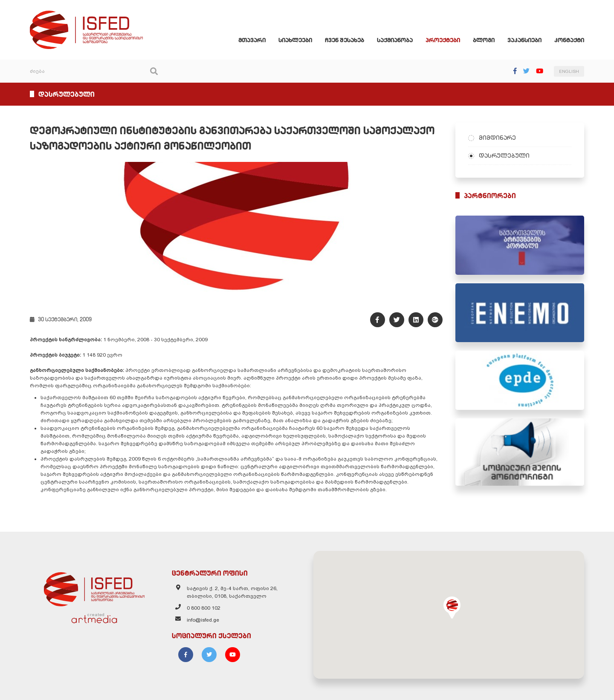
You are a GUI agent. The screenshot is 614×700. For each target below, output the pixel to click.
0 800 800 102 (204, 608)
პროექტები (443, 40)
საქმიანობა (395, 40)
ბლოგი (484, 40)
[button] (452, 608)
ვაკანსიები (524, 40)
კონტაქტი (569, 40)
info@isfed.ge (203, 620)
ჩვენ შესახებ (345, 40)
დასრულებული (504, 156)
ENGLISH (569, 71)
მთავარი (252, 40)
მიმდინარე (497, 138)
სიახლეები (295, 40)
